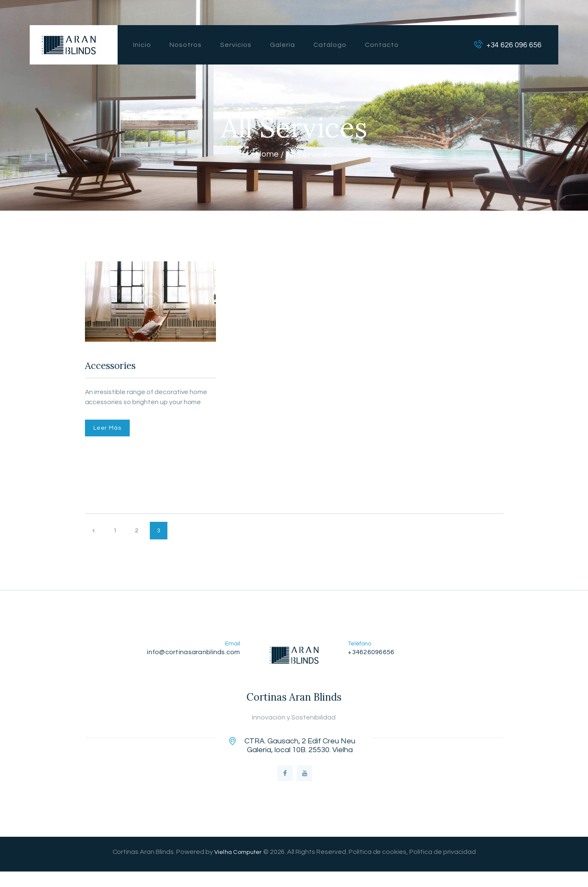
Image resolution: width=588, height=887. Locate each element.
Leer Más (112, 433)
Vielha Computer (238, 867)
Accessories (119, 368)
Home (267, 155)
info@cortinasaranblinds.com (191, 661)
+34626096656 (373, 661)
